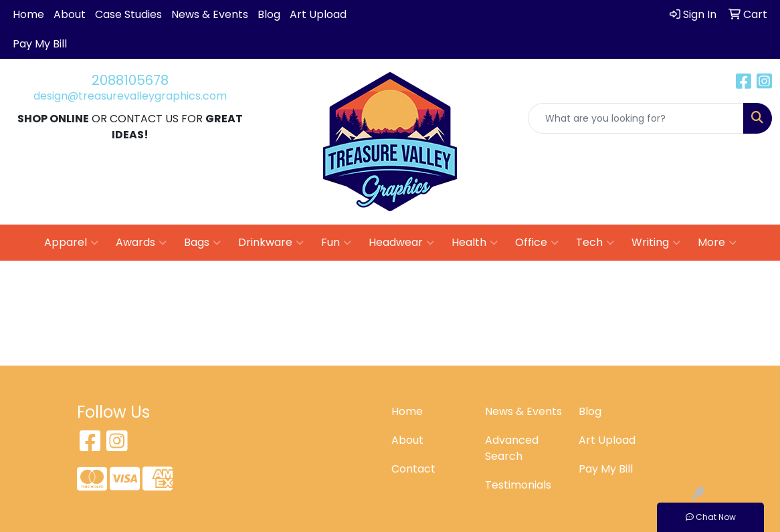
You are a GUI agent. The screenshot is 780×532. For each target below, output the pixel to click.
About (70, 14)
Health (475, 243)
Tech (595, 243)
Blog (269, 14)
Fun (336, 243)
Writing (656, 243)
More (717, 243)
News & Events (210, 14)
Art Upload (318, 14)
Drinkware (271, 243)
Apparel (71, 243)
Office (537, 243)
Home (28, 14)
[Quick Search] (636, 118)
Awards (141, 243)
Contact (413, 469)
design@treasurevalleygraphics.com (130, 96)
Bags (202, 243)
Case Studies (128, 14)
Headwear (401, 243)
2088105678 (130, 80)
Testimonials (518, 485)
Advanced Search (512, 448)
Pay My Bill (40, 44)
